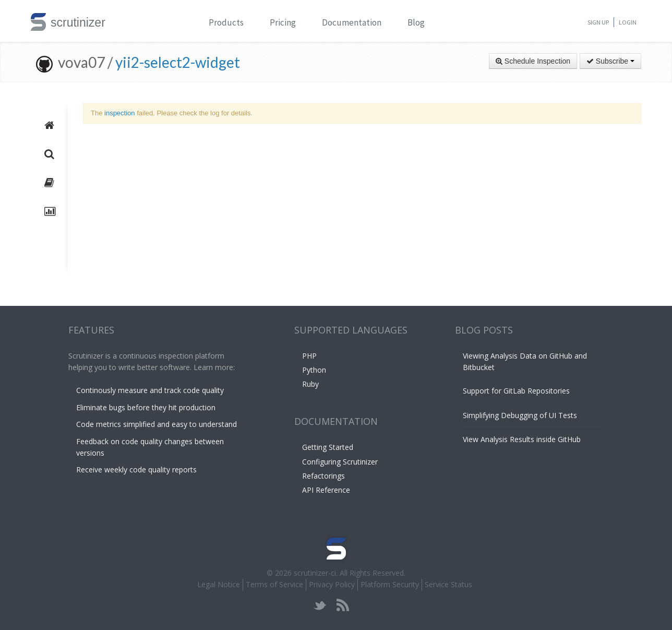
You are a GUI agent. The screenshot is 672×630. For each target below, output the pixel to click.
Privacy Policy (332, 584)
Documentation (352, 22)
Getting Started (328, 447)
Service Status (448, 584)
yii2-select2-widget (178, 62)
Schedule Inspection (533, 61)
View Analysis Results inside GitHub (522, 439)
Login (628, 22)
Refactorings (323, 476)
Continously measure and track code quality (150, 390)
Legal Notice (219, 584)
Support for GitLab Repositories (516, 391)
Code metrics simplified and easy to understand (157, 424)
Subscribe (610, 61)
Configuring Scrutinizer (340, 462)
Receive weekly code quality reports (136, 469)
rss (343, 605)
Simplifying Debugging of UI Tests (520, 415)
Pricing (283, 22)
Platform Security (390, 584)
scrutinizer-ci (315, 573)
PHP (309, 356)
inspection (120, 113)
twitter (320, 605)
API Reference (326, 490)
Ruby (310, 384)
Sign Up (598, 22)
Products (226, 22)
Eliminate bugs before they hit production (146, 407)
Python (314, 370)
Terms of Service (274, 584)
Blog (416, 22)
